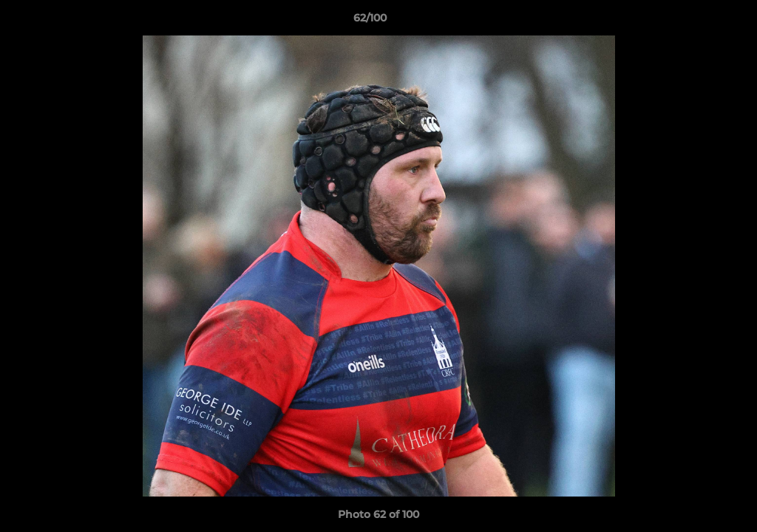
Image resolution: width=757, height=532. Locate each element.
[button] (695, 21)
